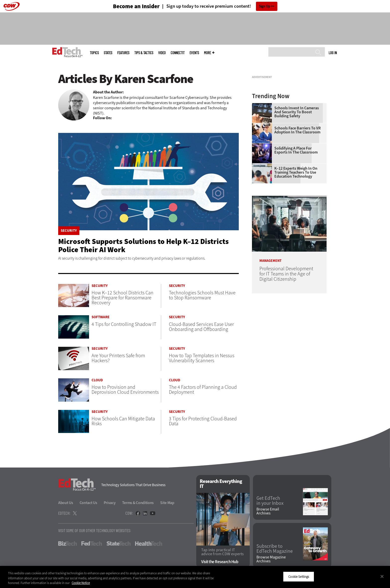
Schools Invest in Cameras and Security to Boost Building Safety (297, 174)
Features (123, 53)
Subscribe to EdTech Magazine (275, 549)
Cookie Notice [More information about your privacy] (81, 583)
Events (194, 53)
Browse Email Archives (268, 511)
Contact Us (88, 503)
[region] (195, 577)
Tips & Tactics (144, 53)
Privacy (110, 503)
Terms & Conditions (138, 503)
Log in (333, 53)
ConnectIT (178, 53)
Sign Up (265, 6)
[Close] (382, 576)
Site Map (167, 503)
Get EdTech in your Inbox (270, 501)
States (108, 53)
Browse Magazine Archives (271, 559)
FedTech (92, 544)
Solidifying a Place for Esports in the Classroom (296, 212)
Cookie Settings (299, 576)
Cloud (97, 380)
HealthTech (149, 544)
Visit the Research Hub (220, 562)
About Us (66, 503)
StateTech (119, 544)
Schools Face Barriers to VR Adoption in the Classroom (297, 192)
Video (162, 53)
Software (100, 317)
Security (69, 231)
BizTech (68, 544)
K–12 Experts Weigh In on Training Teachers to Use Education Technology (296, 235)
